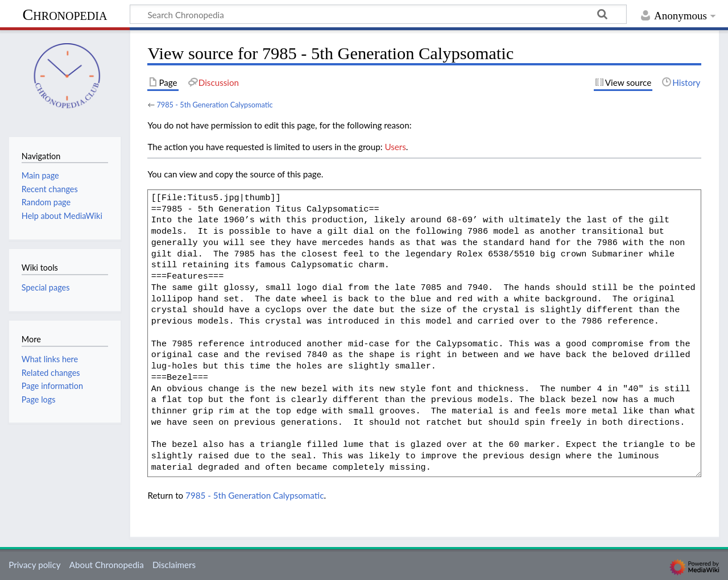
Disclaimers (174, 565)
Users (395, 147)
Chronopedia (65, 14)
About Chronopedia (107, 565)
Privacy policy (34, 565)
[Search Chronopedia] (378, 14)
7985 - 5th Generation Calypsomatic (214, 105)
